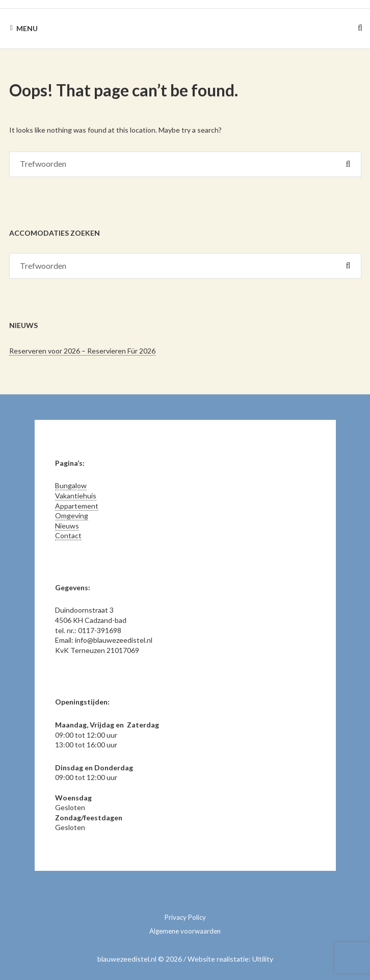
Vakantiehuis (76, 496)
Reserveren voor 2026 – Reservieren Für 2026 (82, 351)
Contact (68, 535)
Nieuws (67, 526)
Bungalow (71, 485)
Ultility (263, 959)
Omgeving (72, 516)
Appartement (77, 506)
